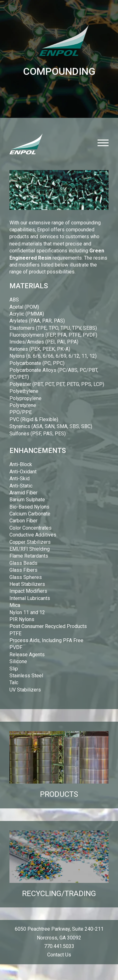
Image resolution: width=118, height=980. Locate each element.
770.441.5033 (59, 946)
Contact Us (59, 955)
